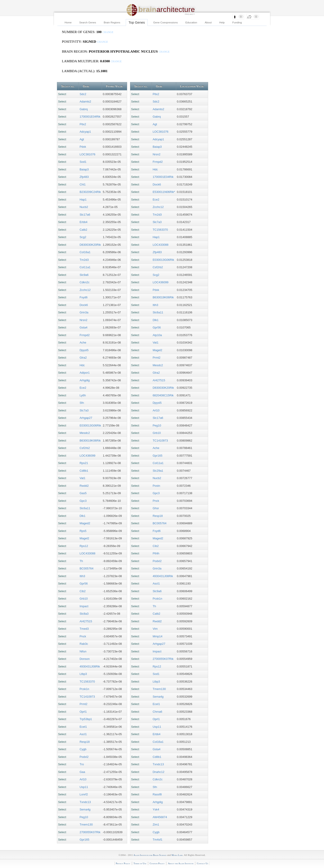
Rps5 (83, 531)
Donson (85, 659)
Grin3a (84, 312)
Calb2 (83, 230)
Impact (84, 606)
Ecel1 (83, 727)
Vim (155, 629)
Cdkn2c (85, 282)
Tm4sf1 (157, 840)
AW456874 (160, 817)
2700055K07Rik (90, 832)
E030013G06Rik (90, 425)
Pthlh (156, 553)
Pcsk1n (84, 689)
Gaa (82, 772)
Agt (82, 139)
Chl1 (83, 184)
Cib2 (83, 591)
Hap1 (83, 200)
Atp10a (157, 335)
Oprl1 (83, 712)
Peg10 (84, 817)
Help (222, 22)
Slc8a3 (84, 614)
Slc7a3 (84, 410)
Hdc (82, 365)
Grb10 (84, 599)
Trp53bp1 (86, 719)
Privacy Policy (123, 863)
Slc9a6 (84, 275)
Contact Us (202, 863)
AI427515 (86, 621)
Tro (82, 764)
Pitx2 (83, 124)
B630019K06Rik (90, 441)
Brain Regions (112, 22)
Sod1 (83, 162)
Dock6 (84, 305)
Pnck (83, 636)
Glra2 (83, 358)
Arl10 (83, 779)
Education (191, 22)
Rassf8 (157, 794)
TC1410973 (87, 697)
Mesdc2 (85, 433)
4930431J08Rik (90, 666)
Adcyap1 (85, 132)
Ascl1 (83, 734)
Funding (237, 22)
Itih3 (82, 576)
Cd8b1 (84, 471)
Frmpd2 (85, 335)
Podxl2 (84, 757)
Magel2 (84, 538)
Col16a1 (85, 252)
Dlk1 (83, 516)
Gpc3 (83, 501)
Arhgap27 (86, 418)
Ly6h (83, 395)
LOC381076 (88, 154)
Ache (83, 343)
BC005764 (87, 568)
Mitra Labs (177, 855)
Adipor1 (85, 373)
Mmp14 (157, 636)
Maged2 (85, 523)
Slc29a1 (158, 471)
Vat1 (83, 478)
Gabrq (84, 109)
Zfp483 (84, 177)
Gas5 (83, 493)
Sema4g (85, 809)
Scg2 (83, 237)
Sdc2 (83, 94)
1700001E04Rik (90, 117)
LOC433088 (88, 553)
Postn (156, 486)
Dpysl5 (84, 350)
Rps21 (84, 463)
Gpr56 (84, 584)
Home (68, 22)
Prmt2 (84, 704)
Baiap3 (84, 169)
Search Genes (88, 22)
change (108, 32)
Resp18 (85, 742)
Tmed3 (84, 629)
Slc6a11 (85, 508)
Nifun (83, 651)
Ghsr (156, 508)
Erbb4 (84, 222)
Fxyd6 (84, 297)
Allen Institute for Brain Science (150, 855)
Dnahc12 (158, 772)
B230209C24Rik (90, 192)
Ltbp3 (83, 674)
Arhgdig (85, 380)
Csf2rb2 (85, 448)
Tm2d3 (84, 260)
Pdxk (83, 147)
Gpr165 (84, 840)
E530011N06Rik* (164, 192)
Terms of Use (140, 863)
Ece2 (83, 388)
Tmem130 (86, 824)
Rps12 (84, 546)
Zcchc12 (85, 290)
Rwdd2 (84, 486)
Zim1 (156, 824)
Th (81, 561)
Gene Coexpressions (165, 22)
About (208, 22)
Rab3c (84, 644)
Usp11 (84, 787)
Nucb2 (84, 207)
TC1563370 (87, 682)
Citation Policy (157, 863)
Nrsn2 (84, 320)
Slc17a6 (85, 215)
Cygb (83, 749)
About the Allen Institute (181, 863)
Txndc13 (85, 802)
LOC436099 (88, 456)
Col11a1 (85, 267)
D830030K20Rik (90, 245)
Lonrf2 (84, 794)
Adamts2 (85, 102)
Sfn (82, 403)
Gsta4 (84, 327)
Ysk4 (156, 809)
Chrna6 (157, 712)
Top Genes (137, 22)
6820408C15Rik (163, 395)
